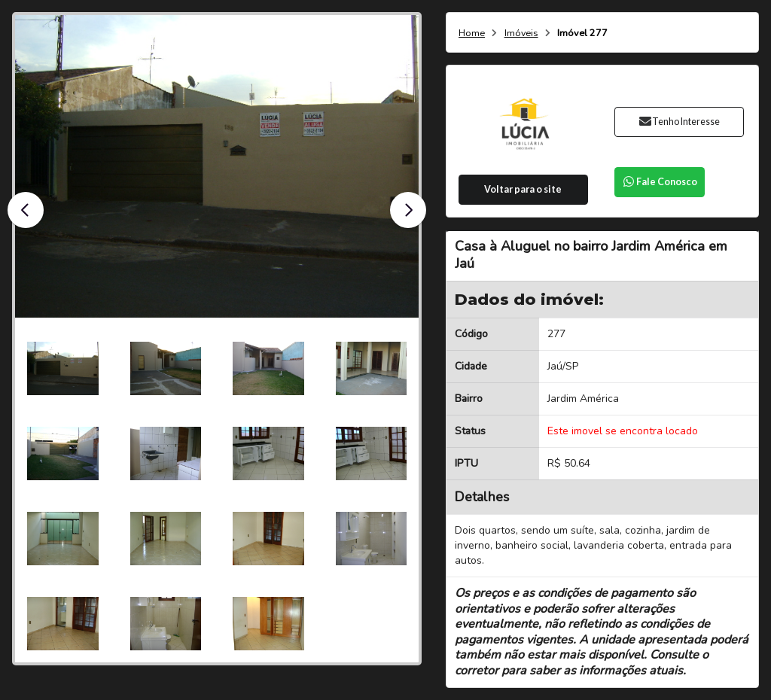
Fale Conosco (660, 182)
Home (472, 33)
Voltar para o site (523, 189)
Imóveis (521, 33)
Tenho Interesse (679, 122)
